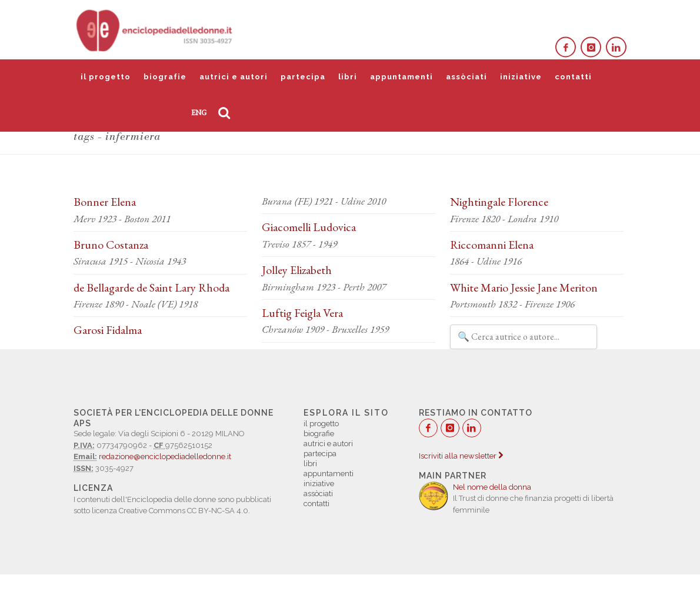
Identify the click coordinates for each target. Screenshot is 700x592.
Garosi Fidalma (108, 330)
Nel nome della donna (492, 487)
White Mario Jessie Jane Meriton (524, 287)
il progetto (106, 77)
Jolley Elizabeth (297, 270)
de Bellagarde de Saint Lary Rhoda (151, 287)
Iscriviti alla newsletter (461, 456)
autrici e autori (234, 77)
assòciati (466, 77)
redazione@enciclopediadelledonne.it (165, 456)
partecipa (303, 77)
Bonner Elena (105, 202)
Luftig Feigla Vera (302, 313)
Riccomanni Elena (492, 245)
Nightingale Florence (499, 202)
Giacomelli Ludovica (309, 227)
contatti (573, 77)
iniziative (521, 77)
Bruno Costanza (111, 245)
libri (348, 77)
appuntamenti (401, 77)
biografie (165, 77)
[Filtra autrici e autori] (524, 337)
